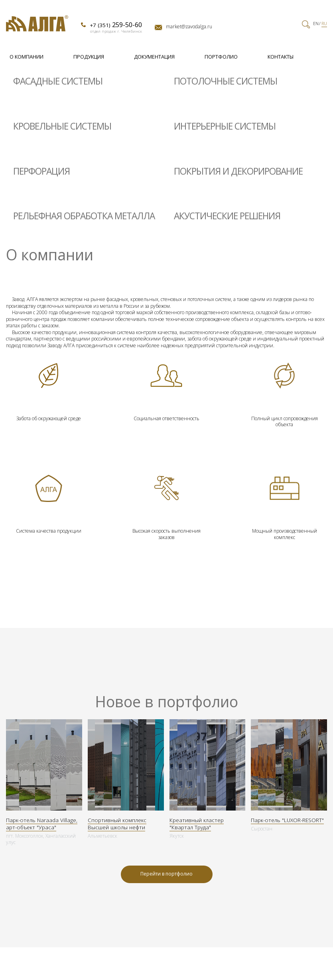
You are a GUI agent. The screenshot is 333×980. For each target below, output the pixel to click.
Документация (154, 57)
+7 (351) (116, 25)
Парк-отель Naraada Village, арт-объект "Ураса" (42, 824)
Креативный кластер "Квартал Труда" (197, 824)
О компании (27, 57)
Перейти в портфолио (166, 874)
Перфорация (41, 171)
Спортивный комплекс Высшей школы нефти (117, 824)
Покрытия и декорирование (238, 171)
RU (324, 24)
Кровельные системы (62, 126)
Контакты (281, 57)
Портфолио (221, 57)
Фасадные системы (58, 81)
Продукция (89, 57)
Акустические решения (227, 216)
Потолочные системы (226, 81)
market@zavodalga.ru (189, 27)
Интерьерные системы (225, 126)
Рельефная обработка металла (84, 216)
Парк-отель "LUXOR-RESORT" (287, 820)
